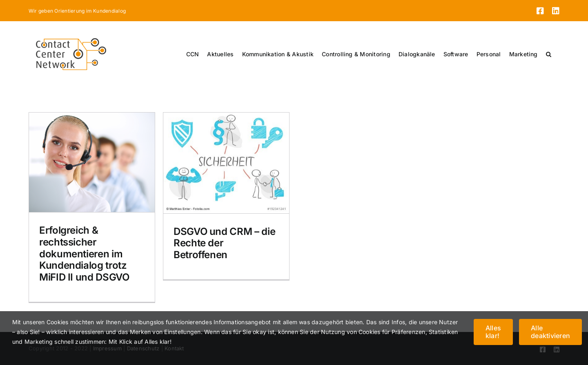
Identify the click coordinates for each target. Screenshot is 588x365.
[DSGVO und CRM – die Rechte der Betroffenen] (226, 163)
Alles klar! (493, 332)
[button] (549, 54)
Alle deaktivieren (550, 332)
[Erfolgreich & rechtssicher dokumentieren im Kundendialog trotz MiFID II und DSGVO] (92, 162)
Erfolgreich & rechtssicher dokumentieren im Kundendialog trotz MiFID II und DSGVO (84, 254)
